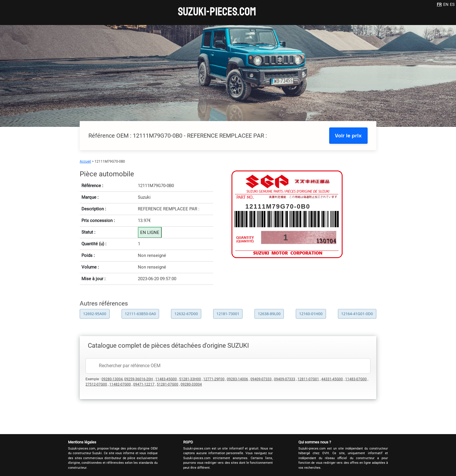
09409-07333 (261, 379)
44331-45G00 (332, 379)
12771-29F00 (214, 379)
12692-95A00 (95, 314)
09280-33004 (191, 384)
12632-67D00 (186, 314)
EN (446, 4)
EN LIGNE (150, 232)
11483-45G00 (166, 379)
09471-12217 (144, 384)
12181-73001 (228, 314)
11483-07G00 (356, 379)
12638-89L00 (269, 314)
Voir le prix (348, 135)
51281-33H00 (190, 379)
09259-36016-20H (139, 379)
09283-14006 (237, 379)
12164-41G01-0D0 (357, 314)
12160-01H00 (311, 314)
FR (439, 4)
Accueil (85, 161)
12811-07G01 (308, 379)
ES (452, 4)
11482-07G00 (120, 384)
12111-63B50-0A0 (140, 314)
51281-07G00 (168, 384)
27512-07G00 (96, 384)
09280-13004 (112, 379)
